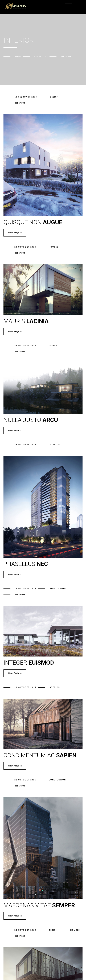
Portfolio (41, 56)
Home (18, 56)
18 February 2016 (26, 97)
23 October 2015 (25, 247)
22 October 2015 (25, 780)
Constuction (57, 588)
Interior (20, 103)
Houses (53, 247)
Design (54, 97)
